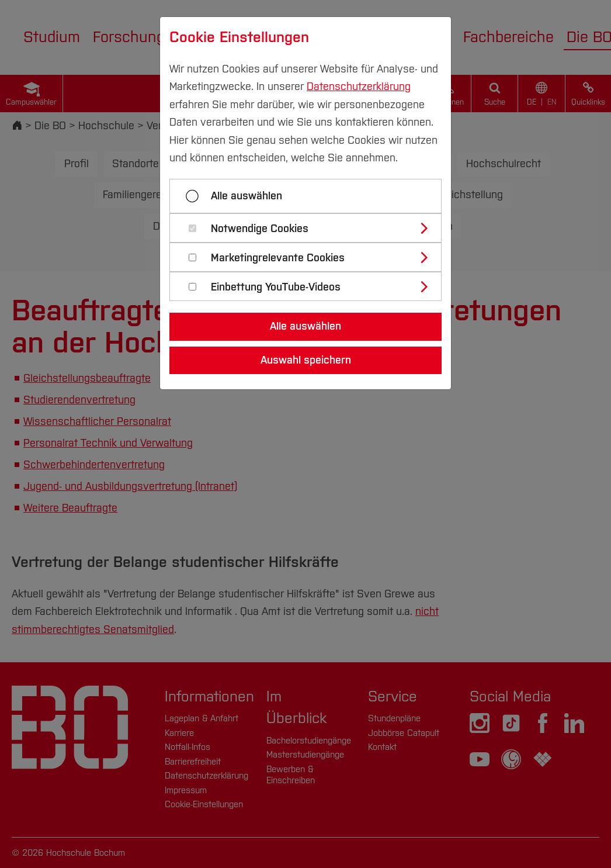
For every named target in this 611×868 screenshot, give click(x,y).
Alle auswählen (247, 196)
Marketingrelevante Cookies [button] (278, 258)
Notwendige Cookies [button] (260, 229)
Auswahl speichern (306, 360)
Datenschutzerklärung (359, 87)
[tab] (310, 228)
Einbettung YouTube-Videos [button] (276, 287)
